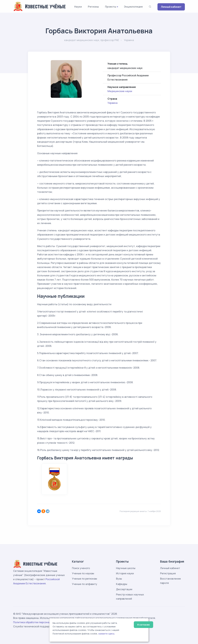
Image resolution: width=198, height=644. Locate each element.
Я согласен (143, 625)
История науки (125, 573)
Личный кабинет (171, 7)
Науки (78, 7)
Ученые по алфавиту (85, 584)
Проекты (111, 7)
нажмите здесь (107, 634)
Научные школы (126, 568)
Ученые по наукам (83, 573)
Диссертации (124, 589)
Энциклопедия (133, 7)
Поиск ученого (81, 568)
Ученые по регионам (84, 579)
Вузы (119, 579)
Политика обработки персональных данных (40, 622)
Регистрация (168, 573)
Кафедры (122, 584)
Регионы (93, 7)
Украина (112, 103)
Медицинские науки (120, 91)
